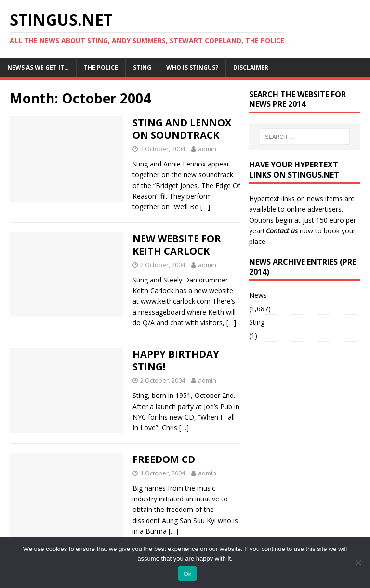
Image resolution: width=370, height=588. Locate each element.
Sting (142, 68)
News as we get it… (38, 68)
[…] (205, 207)
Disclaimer (251, 68)
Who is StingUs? (192, 68)
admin (207, 149)
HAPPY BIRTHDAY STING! (176, 360)
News (258, 295)
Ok (187, 574)
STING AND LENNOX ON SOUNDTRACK (182, 129)
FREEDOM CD (164, 459)
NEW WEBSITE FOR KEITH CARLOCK (177, 245)
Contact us (282, 231)
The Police (101, 68)
